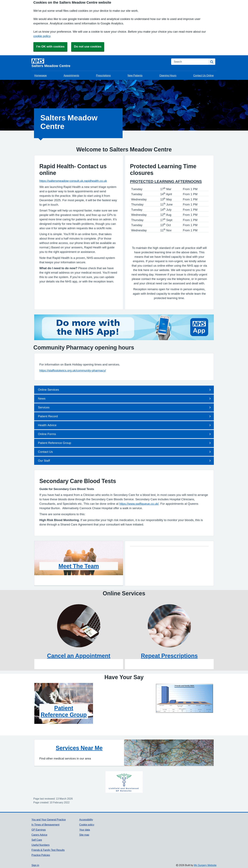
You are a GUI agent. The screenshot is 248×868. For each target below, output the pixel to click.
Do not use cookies (88, 46)
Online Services (125, 390)
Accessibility (86, 820)
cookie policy (42, 36)
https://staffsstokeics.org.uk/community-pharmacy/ (73, 370)
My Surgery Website (205, 865)
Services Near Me (79, 748)
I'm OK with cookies (50, 46)
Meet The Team (79, 566)
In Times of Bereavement (45, 825)
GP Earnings (39, 830)
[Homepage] (99, 63)
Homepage (40, 75)
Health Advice (125, 425)
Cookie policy (87, 825)
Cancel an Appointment (79, 656)
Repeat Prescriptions (169, 656)
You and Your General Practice (49, 820)
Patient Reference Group (125, 443)
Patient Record (125, 416)
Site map (84, 835)
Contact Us (125, 452)
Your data (85, 830)
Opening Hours (168, 75)
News (125, 399)
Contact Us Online (203, 75)
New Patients (135, 75)
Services (125, 407)
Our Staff (125, 461)
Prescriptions (103, 75)
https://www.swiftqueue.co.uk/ (139, 504)
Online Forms (125, 434)
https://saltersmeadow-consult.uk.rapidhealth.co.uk (73, 181)
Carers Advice (39, 835)
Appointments (71, 75)
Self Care (37, 840)
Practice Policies (41, 855)
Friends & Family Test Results (48, 850)
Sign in (35, 865)
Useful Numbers (40, 845)
